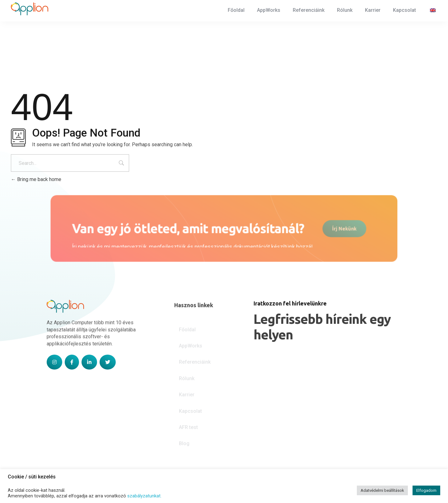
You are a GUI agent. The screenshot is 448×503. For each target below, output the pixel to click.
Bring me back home (36, 179)
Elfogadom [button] (426, 490)
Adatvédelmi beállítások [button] (382, 490)
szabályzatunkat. (144, 496)
